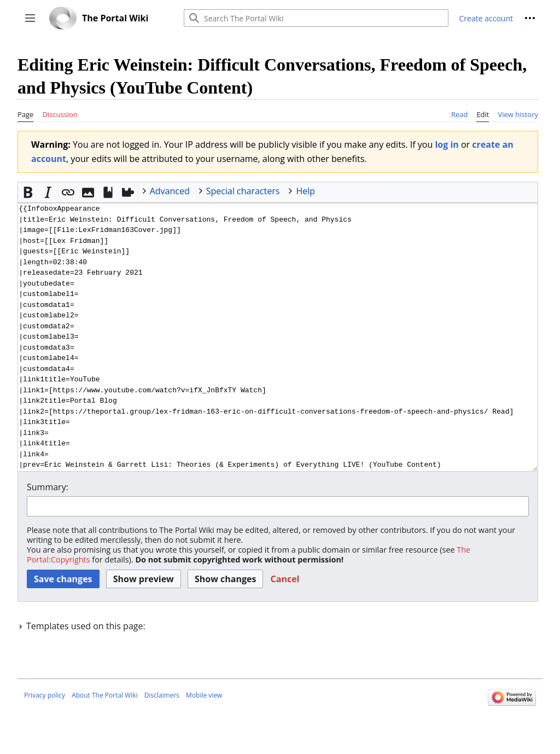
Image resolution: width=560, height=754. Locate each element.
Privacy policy (45, 695)
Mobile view (204, 695)
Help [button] (305, 191)
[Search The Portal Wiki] (316, 18)
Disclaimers (162, 695)
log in (447, 144)
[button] (30, 18)
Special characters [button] (243, 191)
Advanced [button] (170, 191)
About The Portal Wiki (105, 695)
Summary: (48, 487)
